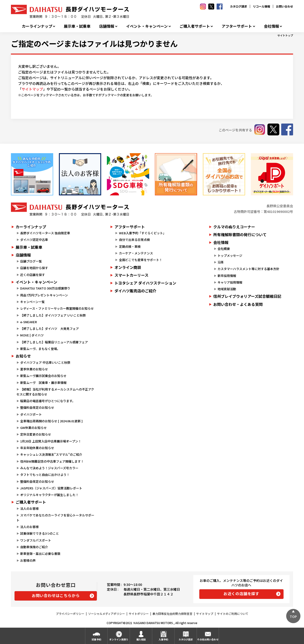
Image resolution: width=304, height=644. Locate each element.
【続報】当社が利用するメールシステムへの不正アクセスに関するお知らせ (55, 392)
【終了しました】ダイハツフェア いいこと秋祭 (53, 315)
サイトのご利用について (233, 614)
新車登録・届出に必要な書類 (40, 554)
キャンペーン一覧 (32, 302)
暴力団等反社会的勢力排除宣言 (172, 614)
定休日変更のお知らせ (36, 434)
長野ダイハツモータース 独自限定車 (45, 233)
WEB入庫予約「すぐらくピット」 (142, 233)
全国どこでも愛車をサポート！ (141, 260)
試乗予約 (96, 639)
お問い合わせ (285, 6)
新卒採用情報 (227, 276)
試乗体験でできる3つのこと (40, 533)
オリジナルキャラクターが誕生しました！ (49, 495)
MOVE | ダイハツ (32, 335)
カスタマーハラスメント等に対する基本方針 (248, 269)
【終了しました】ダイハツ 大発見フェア (50, 329)
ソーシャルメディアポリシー (107, 614)
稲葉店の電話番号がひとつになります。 (48, 401)
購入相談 (141, 639)
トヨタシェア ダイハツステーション (145, 283)
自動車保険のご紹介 (34, 547)
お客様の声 (28, 560)
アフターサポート (237, 26)
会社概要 (224, 249)
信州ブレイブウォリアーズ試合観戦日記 (247, 296)
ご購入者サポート (195, 26)
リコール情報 (261, 6)
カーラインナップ (37, 26)
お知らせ (23, 356)
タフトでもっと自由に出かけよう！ (45, 475)
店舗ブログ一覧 (31, 261)
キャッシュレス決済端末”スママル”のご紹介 (51, 454)
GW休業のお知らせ (33, 428)
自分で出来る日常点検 (134, 240)
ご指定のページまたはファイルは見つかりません (94, 43)
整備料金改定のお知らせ (37, 407)
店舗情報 (107, 26)
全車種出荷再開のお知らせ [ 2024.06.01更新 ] (51, 421)
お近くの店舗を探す (241, 593)
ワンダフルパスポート (36, 540)
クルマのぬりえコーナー (234, 227)
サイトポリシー (139, 614)
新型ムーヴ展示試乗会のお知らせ (43, 376)
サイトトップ (285, 35)
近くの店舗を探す (33, 275)
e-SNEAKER (28, 322)
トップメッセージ (230, 255)
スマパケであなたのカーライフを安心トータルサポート (55, 518)
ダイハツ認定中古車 (34, 240)
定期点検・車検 (130, 246)
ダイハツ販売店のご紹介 (135, 291)
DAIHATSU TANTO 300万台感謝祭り (45, 288)
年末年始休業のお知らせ (37, 448)
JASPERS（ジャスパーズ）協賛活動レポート (51, 488)
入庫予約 (163, 639)
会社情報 (271, 26)
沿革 (221, 262)
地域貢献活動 (227, 289)
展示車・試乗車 (77, 26)
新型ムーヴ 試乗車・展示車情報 (43, 383)
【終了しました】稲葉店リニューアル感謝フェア (54, 342)
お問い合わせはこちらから (56, 595)
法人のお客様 (29, 508)
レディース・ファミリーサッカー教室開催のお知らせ (57, 308)
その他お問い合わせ (208, 639)
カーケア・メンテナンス (136, 253)
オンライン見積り (119, 639)
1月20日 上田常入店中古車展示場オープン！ (51, 441)
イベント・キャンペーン (147, 26)
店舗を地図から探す (34, 268)
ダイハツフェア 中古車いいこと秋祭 (45, 362)
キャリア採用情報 (230, 282)
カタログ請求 (238, 6)
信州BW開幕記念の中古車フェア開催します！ (52, 461)
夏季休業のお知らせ (34, 369)
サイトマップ (32, 89)
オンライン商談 (128, 267)
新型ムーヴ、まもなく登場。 (40, 349)
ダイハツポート (31, 414)
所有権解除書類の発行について (240, 235)
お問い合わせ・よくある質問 (238, 304)
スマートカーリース (131, 275)
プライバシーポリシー (70, 614)
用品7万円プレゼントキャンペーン (44, 295)
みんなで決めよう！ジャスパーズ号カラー (49, 468)
